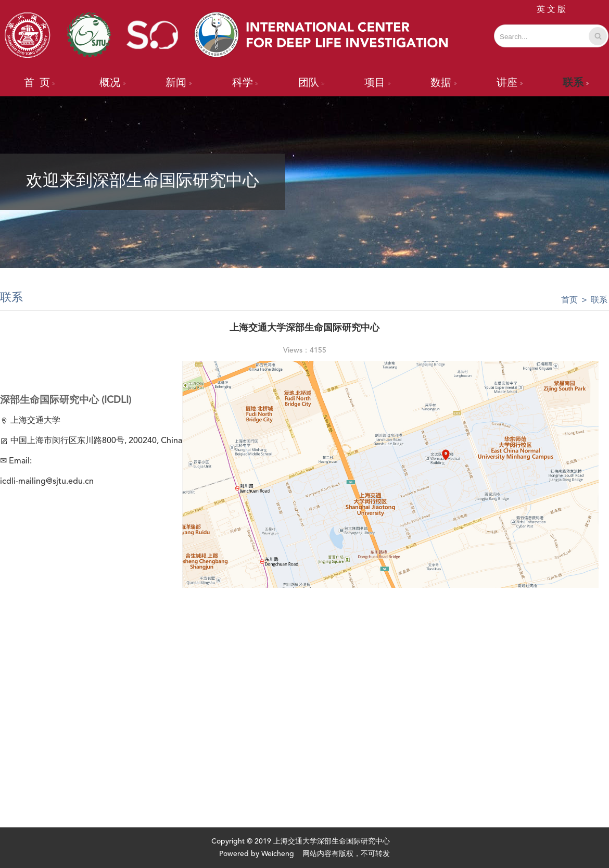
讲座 (510, 83)
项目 (377, 83)
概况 (112, 83)
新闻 (179, 83)
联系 (576, 83)
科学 (245, 83)
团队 (311, 83)
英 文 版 (551, 10)
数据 (443, 83)
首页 (569, 300)
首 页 (40, 83)
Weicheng (278, 854)
